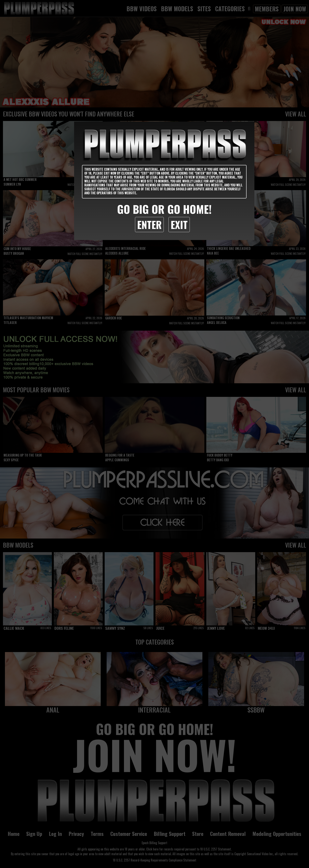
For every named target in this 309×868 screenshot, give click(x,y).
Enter (149, 224)
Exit (179, 224)
